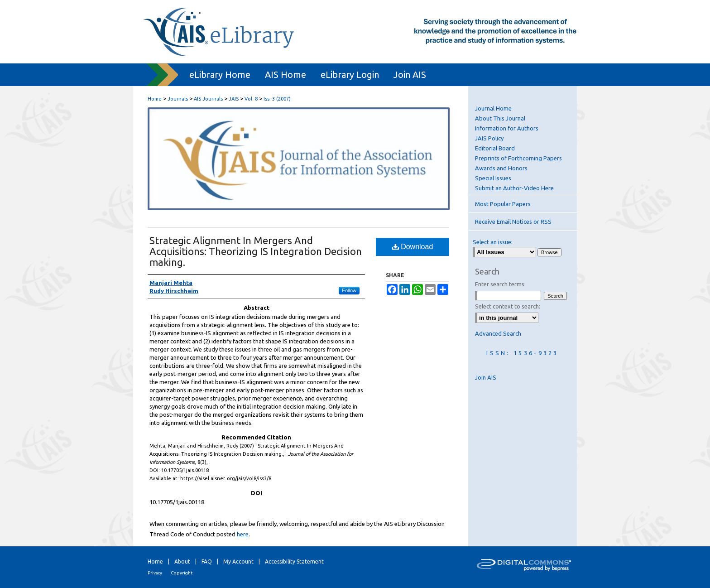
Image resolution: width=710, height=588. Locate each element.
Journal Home (493, 108)
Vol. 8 (251, 99)
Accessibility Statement (294, 561)
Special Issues (493, 178)
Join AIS (486, 377)
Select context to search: (508, 306)
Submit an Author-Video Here (514, 188)
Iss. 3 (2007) (277, 99)
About (182, 561)
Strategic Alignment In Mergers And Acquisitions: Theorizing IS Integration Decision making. (256, 251)
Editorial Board (495, 148)
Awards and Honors (501, 168)
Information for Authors (507, 128)
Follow (349, 290)
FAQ (207, 561)
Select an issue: (493, 242)
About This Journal (500, 118)
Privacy (155, 573)
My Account (238, 561)
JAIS (234, 99)
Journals (178, 99)
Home (155, 99)
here (243, 534)
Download (413, 247)
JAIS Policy (489, 138)
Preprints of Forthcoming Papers (518, 158)
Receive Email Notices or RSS (513, 222)
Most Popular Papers (503, 204)
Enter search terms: (500, 284)
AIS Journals (208, 99)
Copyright (182, 573)
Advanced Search (498, 333)
